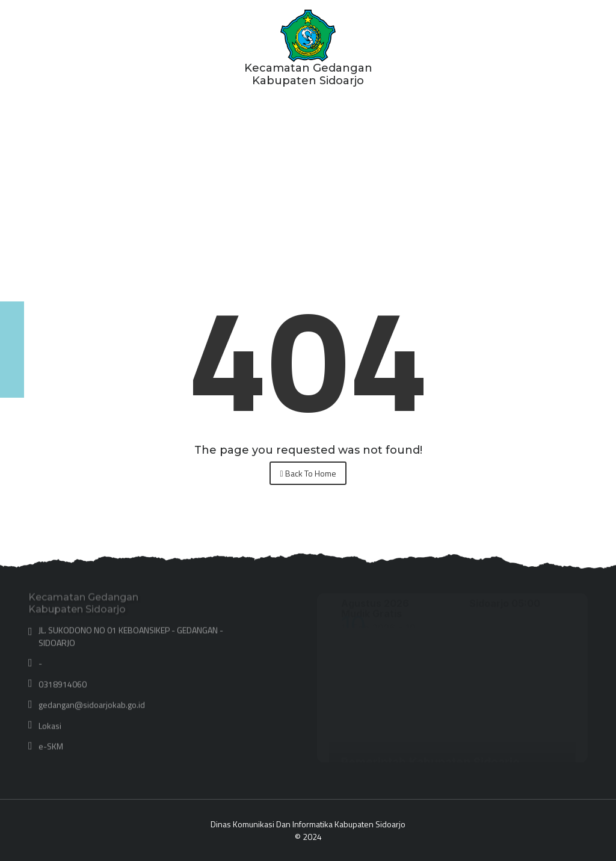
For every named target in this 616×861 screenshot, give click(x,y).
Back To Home (308, 473)
